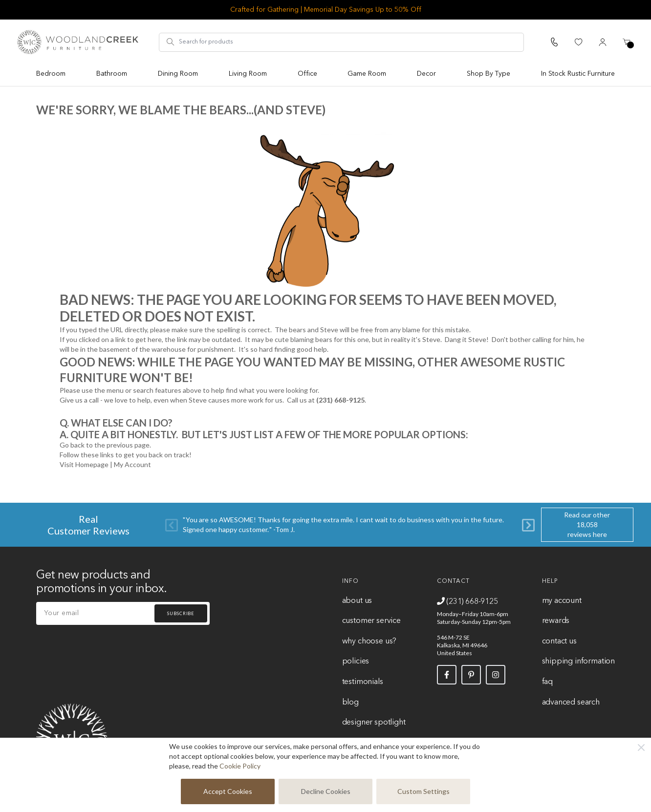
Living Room (248, 74)
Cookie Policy (240, 766)
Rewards (556, 621)
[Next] (528, 524)
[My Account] (603, 42)
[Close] (641, 748)
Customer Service (371, 621)
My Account (132, 464)
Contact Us (559, 641)
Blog (350, 703)
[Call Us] (554, 42)
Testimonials (363, 682)
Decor (426, 74)
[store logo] (78, 42)
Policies (356, 662)
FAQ (547, 682)
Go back (72, 445)
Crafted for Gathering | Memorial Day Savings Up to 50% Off (326, 10)
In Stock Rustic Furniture (578, 74)
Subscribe (181, 613)
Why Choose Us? (369, 641)
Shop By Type (488, 74)
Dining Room (178, 74)
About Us (357, 601)
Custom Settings (423, 791)
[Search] (171, 42)
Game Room (367, 74)
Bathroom (112, 74)
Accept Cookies (228, 791)
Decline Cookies (326, 791)
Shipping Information (578, 662)
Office (307, 74)
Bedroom (51, 74)
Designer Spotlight (374, 723)
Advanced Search (571, 703)
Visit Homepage (84, 464)
